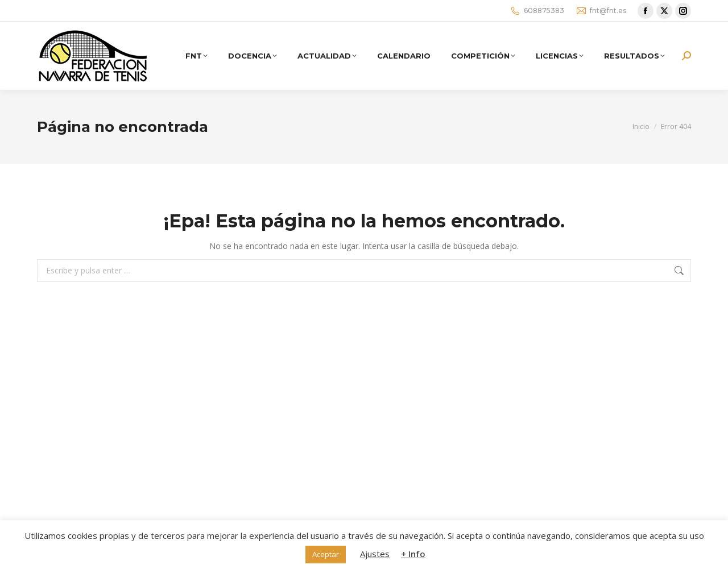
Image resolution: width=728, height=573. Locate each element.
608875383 (537, 11)
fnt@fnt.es (601, 11)
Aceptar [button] (326, 554)
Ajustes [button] (375, 554)
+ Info (413, 554)
